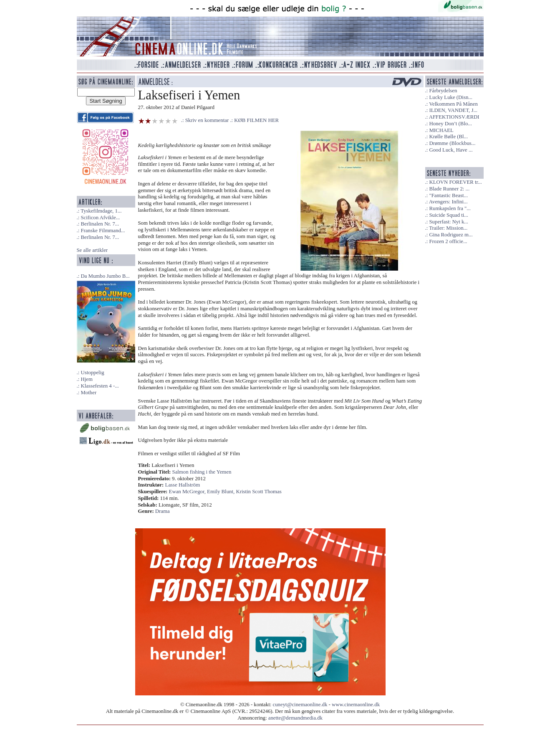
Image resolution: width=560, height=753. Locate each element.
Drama (163, 511)
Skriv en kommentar (207, 120)
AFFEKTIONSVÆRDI (454, 117)
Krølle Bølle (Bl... (448, 137)
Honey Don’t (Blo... (450, 124)
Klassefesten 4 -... (100, 386)
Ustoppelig (92, 373)
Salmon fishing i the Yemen (202, 472)
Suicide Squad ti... (448, 215)
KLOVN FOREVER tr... (455, 182)
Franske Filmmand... (103, 231)
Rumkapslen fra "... (450, 208)
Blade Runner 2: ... (449, 189)
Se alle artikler (92, 250)
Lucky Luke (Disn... (450, 97)
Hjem (86, 379)
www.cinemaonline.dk (356, 705)
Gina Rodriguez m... (451, 235)
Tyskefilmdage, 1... (101, 211)
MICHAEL (441, 130)
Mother (88, 393)
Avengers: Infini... (448, 202)
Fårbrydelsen (443, 91)
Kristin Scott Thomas (259, 492)
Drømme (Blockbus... (452, 143)
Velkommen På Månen (453, 104)
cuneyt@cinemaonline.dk (300, 705)
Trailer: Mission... (448, 228)
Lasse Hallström (183, 485)
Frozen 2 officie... (448, 241)
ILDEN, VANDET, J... (453, 110)
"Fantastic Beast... (448, 195)
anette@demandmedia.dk (295, 718)
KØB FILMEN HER (256, 120)
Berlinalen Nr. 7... (100, 224)
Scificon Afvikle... (100, 218)
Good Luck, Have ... (451, 150)
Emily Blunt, (221, 492)
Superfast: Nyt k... (448, 222)
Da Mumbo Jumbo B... (105, 276)
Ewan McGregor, (188, 492)
